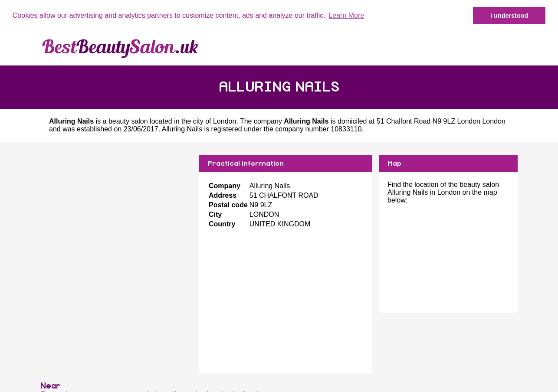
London (225, 121)
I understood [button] (509, 16)
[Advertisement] (116, 216)
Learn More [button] (346, 15)
